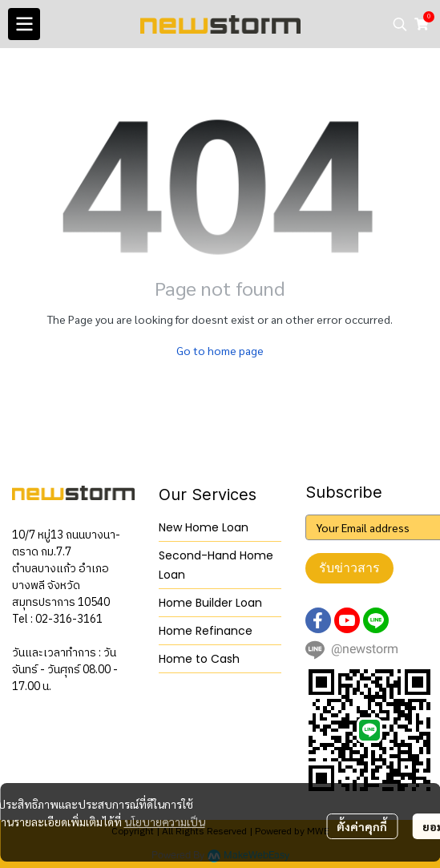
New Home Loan (204, 527)
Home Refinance (206, 631)
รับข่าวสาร (349, 568)
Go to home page (220, 350)
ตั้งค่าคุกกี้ (362, 826)
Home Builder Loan (210, 603)
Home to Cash (199, 659)
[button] (400, 24)
